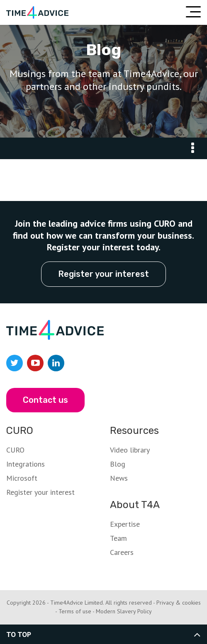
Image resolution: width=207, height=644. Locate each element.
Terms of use (75, 611)
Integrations (26, 464)
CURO (15, 450)
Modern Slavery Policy (124, 611)
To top (19, 634)
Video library (130, 450)
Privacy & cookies (179, 603)
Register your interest (103, 274)
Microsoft (22, 478)
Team (118, 538)
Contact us (45, 400)
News (119, 478)
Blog (118, 464)
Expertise (125, 524)
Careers (122, 552)
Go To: (192, 148)
